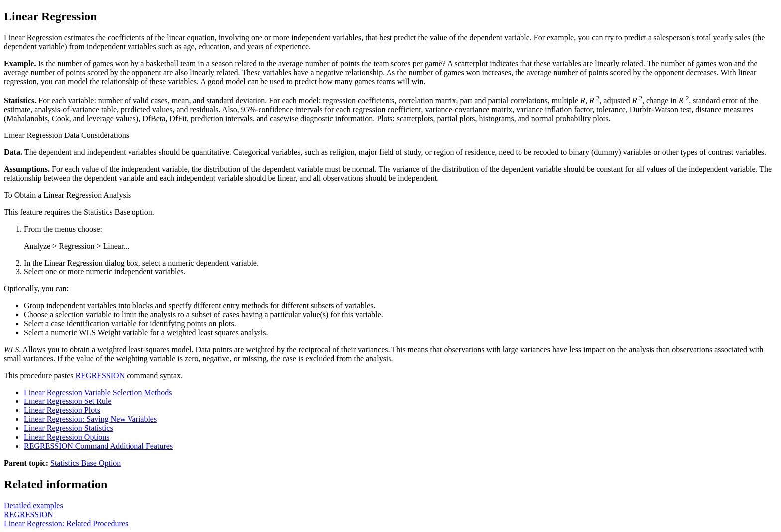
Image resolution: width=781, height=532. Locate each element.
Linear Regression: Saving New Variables (90, 419)
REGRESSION (100, 375)
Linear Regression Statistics (68, 428)
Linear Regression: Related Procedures (66, 523)
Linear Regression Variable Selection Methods (98, 392)
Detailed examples (34, 505)
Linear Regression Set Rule (68, 401)
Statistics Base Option (85, 463)
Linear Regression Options (67, 437)
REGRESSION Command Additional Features (98, 446)
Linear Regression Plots (62, 410)
